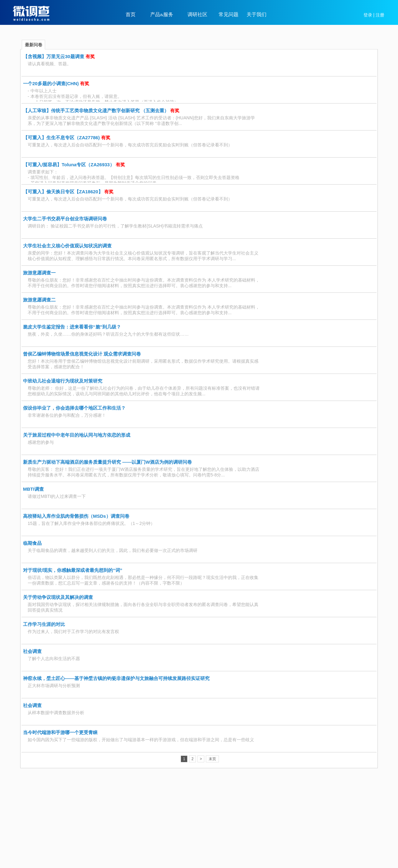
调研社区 (197, 14)
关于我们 (257, 14)
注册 (380, 15)
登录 (368, 15)
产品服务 (162, 14)
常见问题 (229, 14)
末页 (212, 759)
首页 (131, 14)
